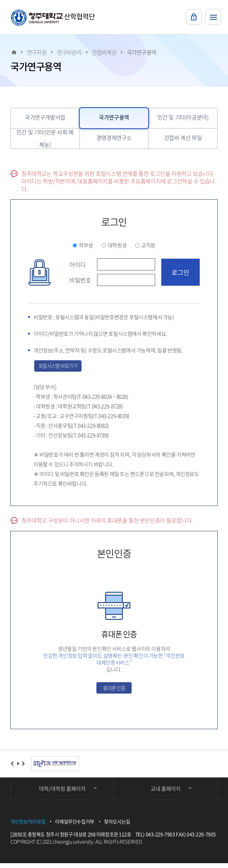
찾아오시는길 (117, 826)
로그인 (194, 17)
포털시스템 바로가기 (63, 367)
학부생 (86, 245)
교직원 (148, 245)
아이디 (78, 265)
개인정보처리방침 (28, 826)
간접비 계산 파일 (183, 137)
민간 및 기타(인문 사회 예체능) (45, 138)
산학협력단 (53, 17)
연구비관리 (69, 52)
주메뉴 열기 (213, 17)
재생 (18, 768)
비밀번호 (80, 280)
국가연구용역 (141, 52)
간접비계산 (104, 52)
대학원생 (117, 245)
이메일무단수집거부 (75, 826)
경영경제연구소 (114, 137)
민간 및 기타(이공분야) (183, 117)
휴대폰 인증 (114, 691)
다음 (24, 768)
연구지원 (37, 52)
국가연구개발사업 (45, 117)
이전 (13, 768)
